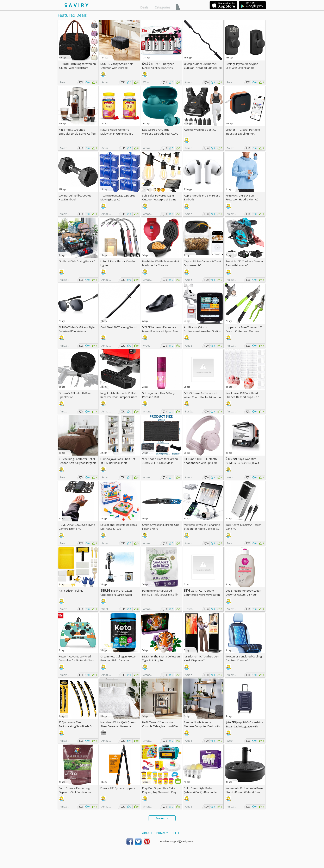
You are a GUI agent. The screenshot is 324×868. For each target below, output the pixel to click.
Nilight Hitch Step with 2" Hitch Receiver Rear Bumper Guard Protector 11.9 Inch (119, 397)
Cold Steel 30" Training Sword (119, 327)
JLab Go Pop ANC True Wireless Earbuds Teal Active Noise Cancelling (160, 134)
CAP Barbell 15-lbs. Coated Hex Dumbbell (75, 197)
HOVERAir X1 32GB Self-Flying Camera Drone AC (77, 527)
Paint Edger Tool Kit (71, 591)
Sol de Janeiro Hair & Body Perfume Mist (158, 395)
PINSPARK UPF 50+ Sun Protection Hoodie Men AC (242, 197)
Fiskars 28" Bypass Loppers (118, 788)
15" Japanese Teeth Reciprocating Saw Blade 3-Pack (76, 726)
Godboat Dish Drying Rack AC (77, 261)
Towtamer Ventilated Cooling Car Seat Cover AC (244, 658)
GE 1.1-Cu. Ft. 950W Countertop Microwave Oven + (202, 595)
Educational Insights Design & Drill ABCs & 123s (119, 527)
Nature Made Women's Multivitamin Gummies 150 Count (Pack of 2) (117, 134)
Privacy (162, 833)
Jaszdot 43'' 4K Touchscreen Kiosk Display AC (201, 658)
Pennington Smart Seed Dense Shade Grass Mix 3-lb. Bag (160, 594)
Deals (144, 7)
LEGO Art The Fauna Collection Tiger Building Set (161, 658)
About (147, 833)
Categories (163, 7)
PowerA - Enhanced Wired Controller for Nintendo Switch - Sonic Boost (202, 397)
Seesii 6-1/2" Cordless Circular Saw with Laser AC (244, 263)
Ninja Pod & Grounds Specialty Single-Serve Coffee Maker (77, 134)
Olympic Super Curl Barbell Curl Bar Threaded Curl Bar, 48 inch (203, 68)
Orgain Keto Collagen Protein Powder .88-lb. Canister (119, 658)
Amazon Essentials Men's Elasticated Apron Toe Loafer (160, 331)
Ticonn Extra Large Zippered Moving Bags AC (118, 197)
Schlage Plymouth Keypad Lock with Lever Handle (242, 66)
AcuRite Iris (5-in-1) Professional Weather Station (202, 329)
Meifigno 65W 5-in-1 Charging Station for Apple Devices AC (202, 527)
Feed (175, 833)
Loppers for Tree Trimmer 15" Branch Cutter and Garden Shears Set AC (244, 331)
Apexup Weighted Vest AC (200, 130)
